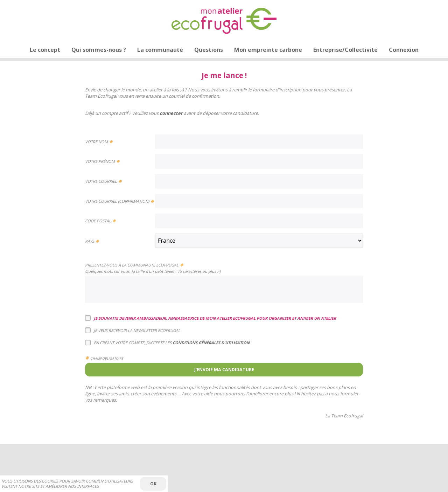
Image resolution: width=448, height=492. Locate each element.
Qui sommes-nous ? (99, 50)
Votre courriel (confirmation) (117, 201)
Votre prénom (100, 161)
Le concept (45, 50)
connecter (171, 113)
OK (153, 484)
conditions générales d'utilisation (211, 343)
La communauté (160, 50)
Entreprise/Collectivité (345, 50)
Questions (209, 50)
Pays (90, 241)
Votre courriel (101, 181)
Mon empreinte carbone (268, 50)
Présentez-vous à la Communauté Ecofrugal (132, 265)
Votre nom (96, 142)
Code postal (98, 221)
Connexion (404, 50)
